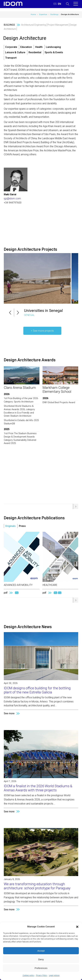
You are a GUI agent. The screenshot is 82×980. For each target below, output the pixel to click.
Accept (41, 951)
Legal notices (54, 975)
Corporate (11, 47)
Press (22, 526)
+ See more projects (42, 331)
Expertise (43, 14)
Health (39, 47)
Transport (11, 58)
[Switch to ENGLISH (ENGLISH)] (59, 4)
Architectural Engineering (34, 25)
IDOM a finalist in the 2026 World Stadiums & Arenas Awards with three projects (38, 788)
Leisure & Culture (15, 52)
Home (33, 14)
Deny (41, 959)
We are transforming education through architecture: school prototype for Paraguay (37, 886)
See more (9, 713)
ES (60, 593)
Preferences (41, 968)
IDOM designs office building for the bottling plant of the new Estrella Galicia (37, 690)
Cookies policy (28, 975)
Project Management (58, 25)
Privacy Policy (42, 975)
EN (17, 593)
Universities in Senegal (43, 311)
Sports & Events (54, 52)
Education (26, 47)
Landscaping (53, 47)
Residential (35, 52)
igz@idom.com (12, 199)
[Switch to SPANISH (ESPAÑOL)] (55, 4)
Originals (10, 526)
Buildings (54, 14)
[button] (77, 927)
